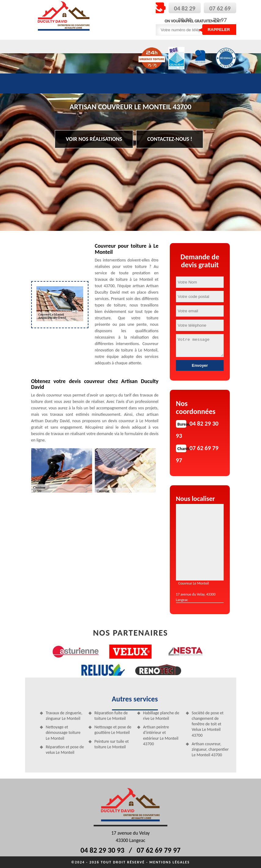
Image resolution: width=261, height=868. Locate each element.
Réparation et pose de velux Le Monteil (65, 750)
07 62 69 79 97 (159, 850)
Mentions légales (170, 862)
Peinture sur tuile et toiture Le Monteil (112, 744)
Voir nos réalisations (94, 139)
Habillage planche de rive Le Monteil (161, 716)
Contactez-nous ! (170, 139)
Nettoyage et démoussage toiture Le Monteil (63, 733)
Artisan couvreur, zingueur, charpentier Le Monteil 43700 (210, 749)
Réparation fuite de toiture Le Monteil (111, 716)
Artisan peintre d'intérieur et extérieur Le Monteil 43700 (161, 735)
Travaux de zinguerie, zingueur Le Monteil (64, 716)
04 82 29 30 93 (102, 850)
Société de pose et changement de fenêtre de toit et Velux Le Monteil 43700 (208, 724)
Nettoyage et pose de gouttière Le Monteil (113, 730)
